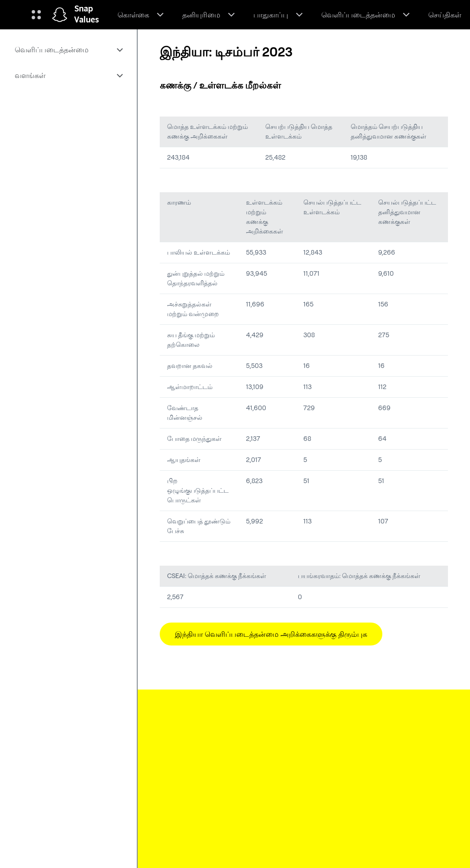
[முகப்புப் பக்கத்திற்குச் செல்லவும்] (60, 15)
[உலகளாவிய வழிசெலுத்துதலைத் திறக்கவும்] (36, 15)
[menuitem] (68, 50)
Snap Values (87, 15)
